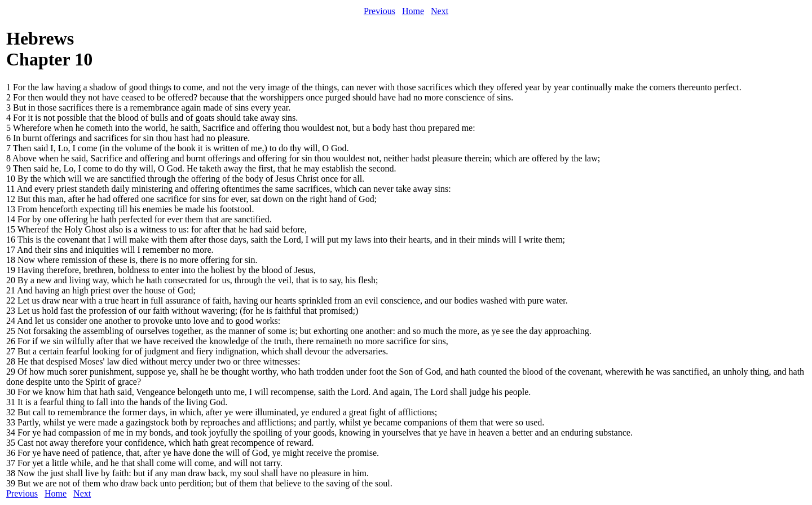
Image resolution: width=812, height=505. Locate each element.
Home (413, 11)
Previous (379, 11)
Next (440, 11)
